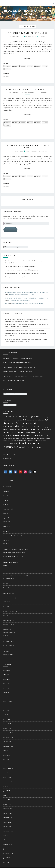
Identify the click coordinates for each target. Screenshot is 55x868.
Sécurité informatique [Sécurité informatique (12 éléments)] (36, 447)
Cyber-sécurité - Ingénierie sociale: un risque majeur (20, 367)
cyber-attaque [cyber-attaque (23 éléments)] (39, 420)
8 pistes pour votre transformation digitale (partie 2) (21, 266)
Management (7, 620)
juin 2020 (6, 684)
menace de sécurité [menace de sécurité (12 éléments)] (23, 439)
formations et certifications (12, 536)
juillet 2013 (7, 858)
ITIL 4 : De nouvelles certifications (14, 381)
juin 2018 (6, 760)
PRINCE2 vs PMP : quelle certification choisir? (17, 363)
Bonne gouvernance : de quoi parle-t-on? (17, 277)
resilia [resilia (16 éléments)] (12, 444)
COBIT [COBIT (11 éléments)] (18, 420)
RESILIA (6, 521)
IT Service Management (11, 611)
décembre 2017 (8, 768)
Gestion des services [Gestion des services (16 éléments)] (10, 429)
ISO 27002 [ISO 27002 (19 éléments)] (41, 436)
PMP (5, 565)
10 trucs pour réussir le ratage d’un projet (28, 147)
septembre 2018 (8, 746)
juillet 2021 (7, 670)
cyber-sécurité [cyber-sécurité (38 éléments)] (31, 423)
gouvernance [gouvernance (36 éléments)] (17, 432)
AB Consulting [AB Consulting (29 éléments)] (25, 417)
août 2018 (6, 751)
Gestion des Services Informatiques (14, 576)
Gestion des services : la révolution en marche (18, 372)
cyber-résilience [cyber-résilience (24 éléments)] (16, 423)
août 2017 (6, 786)
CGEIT (5, 491)
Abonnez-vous (10, 230)
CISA (5, 496)
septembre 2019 (8, 706)
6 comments (43, 36)
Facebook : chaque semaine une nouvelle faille (18, 358)
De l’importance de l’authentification (19, 300)
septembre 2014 (8, 844)
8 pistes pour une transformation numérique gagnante (21, 270)
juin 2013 (6, 862)
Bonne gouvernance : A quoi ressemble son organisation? (22, 273)
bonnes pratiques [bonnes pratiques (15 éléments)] (45, 417)
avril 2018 (6, 764)
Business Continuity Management (14, 552)
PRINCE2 (6, 570)
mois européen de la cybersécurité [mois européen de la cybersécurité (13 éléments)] (38, 438)
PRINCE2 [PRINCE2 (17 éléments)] (6, 441)
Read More (28, 58)
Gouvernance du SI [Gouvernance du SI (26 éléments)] (32, 432)
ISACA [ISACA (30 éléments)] (18, 435)
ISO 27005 (6, 607)
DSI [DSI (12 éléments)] (21, 427)
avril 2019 (6, 715)
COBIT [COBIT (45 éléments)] (23, 420)
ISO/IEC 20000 (8, 579)
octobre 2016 (8, 813)
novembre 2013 (8, 853)
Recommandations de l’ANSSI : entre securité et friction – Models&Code (26, 293)
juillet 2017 (7, 791)
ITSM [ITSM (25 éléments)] (6, 438)
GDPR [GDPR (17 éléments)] (24, 427)
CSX (5, 635)
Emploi (5, 531)
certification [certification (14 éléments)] (7, 420)
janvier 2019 (7, 728)
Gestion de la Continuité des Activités (15, 549)
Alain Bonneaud (31, 36)
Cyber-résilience (9, 518)
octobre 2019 (8, 701)
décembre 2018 (8, 733)
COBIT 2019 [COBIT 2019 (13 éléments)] (30, 420)
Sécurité (6, 629)
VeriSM (6, 588)
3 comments (43, 93)
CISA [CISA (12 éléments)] (12, 420)
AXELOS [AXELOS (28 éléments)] (35, 417)
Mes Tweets (7, 459)
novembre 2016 (8, 809)
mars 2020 (7, 688)
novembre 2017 (8, 773)
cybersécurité (8, 632)
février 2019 (7, 724)
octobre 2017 (8, 777)
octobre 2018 (8, 742)
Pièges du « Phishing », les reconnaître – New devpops (21, 334)
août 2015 (6, 835)
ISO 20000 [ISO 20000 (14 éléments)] (24, 436)
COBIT (5, 601)
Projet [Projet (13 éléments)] (12, 441)
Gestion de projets (9, 562)
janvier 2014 (7, 849)
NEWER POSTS (28, 200)
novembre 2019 (8, 697)
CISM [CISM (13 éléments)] (15, 420)
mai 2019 (6, 710)
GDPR (5, 540)
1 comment (43, 151)
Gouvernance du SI (9, 598)
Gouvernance (7, 594)
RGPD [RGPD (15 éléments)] (16, 444)
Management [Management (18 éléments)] (12, 438)
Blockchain (7, 487)
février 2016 (7, 822)
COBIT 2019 (7, 509)
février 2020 (7, 693)
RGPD (5, 543)
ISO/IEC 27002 (8, 646)
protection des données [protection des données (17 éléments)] (22, 441)
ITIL (4, 583)
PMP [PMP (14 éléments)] (49, 438)
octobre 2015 (8, 827)
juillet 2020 (7, 679)
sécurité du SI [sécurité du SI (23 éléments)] (24, 447)
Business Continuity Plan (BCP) (13, 557)
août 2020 (6, 675)
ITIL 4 (5, 616)
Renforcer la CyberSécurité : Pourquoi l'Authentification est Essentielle (26, 298)
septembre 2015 (8, 831)
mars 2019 (7, 719)
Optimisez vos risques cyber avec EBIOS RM (21, 295)
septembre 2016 (8, 818)
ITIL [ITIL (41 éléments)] (47, 435)
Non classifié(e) (8, 625)
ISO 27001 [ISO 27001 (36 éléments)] (32, 435)
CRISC (5, 514)
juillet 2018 (7, 755)
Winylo (7, 303)
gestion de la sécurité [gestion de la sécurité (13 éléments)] (32, 427)
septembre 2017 (8, 782)
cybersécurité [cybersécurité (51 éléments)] (11, 426)
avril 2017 (6, 795)
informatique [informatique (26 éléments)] (9, 435)
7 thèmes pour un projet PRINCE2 (28, 33)
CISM (5, 500)
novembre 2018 (8, 737)
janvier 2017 (7, 804)
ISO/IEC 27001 (8, 641)
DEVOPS (6, 527)
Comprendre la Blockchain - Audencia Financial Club (20, 339)
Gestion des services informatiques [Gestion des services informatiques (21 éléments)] (30, 429)
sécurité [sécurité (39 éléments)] (22, 443)
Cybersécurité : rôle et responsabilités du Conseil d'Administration (24, 376)
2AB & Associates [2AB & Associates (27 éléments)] (11, 417)
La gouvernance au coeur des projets (28, 89)
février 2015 (7, 840)
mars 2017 (7, 800)
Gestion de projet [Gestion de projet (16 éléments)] (44, 427)
